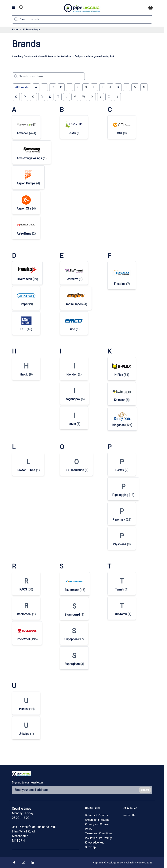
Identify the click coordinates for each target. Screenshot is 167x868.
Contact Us (129, 815)
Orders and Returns (97, 820)
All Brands (22, 87)
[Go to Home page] (82, 8)
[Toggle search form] (21, 8)
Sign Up (145, 790)
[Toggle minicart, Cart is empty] (151, 8)
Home (15, 30)
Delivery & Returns (96, 815)
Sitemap (90, 847)
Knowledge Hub (95, 843)
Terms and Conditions (99, 833)
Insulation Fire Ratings (99, 838)
